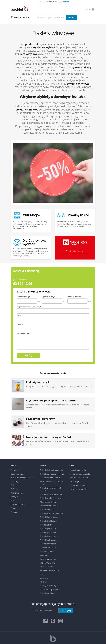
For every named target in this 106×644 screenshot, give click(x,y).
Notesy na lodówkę (47, 572)
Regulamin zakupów (77, 484)
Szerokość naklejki (23, 297)
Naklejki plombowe (47, 523)
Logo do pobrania (17, 502)
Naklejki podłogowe (47, 519)
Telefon (20, 325)
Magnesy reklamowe (48, 495)
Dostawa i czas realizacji (78, 477)
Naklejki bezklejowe (47, 512)
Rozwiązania (20, 17)
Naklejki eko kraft (46, 502)
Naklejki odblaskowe (48, 530)
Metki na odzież (46, 555)
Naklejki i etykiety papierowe (50, 470)
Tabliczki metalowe (47, 537)
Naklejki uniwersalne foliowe (50, 473)
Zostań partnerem (18, 473)
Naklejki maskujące (47, 533)
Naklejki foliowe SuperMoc (50, 488)
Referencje (15, 488)
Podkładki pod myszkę (48, 558)
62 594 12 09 (65, 2)
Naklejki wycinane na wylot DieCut (53, 484)
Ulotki (42, 562)
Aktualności (15, 470)
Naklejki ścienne (46, 516)
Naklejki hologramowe (48, 509)
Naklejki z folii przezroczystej (51, 491)
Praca (13, 498)
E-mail (20, 316)
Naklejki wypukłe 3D (47, 541)
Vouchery (44, 565)
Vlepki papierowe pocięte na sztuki (53, 480)
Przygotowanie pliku (77, 470)
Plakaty (43, 569)
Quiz (12, 484)
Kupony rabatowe (47, 551)
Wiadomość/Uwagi (24, 333)
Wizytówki (44, 544)
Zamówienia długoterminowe (22, 477)
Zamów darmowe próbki (78, 473)
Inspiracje (14, 480)
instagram (61, 606)
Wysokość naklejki (49, 297)
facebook (45, 606)
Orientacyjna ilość (74, 297)
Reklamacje (74, 480)
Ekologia (14, 495)
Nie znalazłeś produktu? (49, 576)
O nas (13, 505)
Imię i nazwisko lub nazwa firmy (29, 307)
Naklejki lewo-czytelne (48, 526)
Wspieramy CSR (17, 491)
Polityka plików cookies (78, 488)
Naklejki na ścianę (47, 579)
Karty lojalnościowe (47, 548)
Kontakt (14, 509)
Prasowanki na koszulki (49, 498)
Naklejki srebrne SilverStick (50, 505)
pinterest (53, 606)
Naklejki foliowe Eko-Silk (49, 477)
